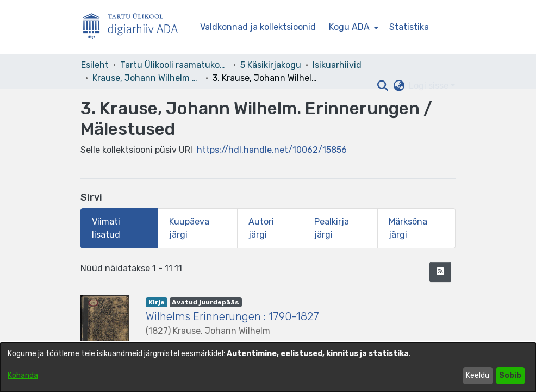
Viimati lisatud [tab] (106, 228)
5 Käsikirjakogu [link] (271, 65)
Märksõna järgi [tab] (408, 228)
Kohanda (23, 375)
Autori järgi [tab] (261, 228)
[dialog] (268, 367)
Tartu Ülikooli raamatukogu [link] (174, 65)
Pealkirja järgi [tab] (332, 228)
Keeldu (478, 375)
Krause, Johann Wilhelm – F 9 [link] (147, 78)
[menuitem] (353, 27)
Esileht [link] (95, 65)
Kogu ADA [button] (349, 27)
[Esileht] (135, 27)
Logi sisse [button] (430, 86)
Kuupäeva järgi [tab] (189, 228)
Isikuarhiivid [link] (337, 65)
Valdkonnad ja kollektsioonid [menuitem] (258, 27)
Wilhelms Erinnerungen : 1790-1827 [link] (232, 316)
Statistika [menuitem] (409, 27)
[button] (382, 86)
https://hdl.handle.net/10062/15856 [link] (272, 150)
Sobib (510, 375)
